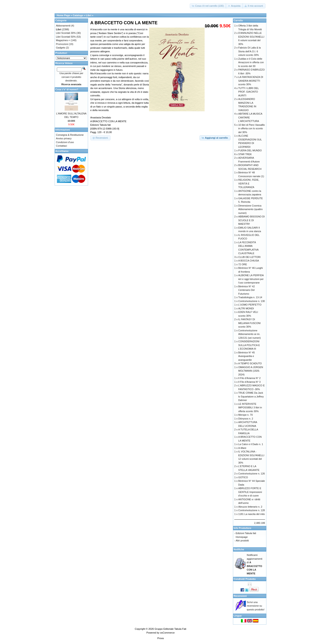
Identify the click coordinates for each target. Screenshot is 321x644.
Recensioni (240, 596)
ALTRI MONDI (246, 308)
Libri (89, 15)
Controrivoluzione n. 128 (252, 510)
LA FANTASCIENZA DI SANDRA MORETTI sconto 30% (251, 81)
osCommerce (167, 633)
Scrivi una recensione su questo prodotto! (256, 606)
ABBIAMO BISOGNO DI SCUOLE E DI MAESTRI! (252, 220)
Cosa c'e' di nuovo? (67, 89)
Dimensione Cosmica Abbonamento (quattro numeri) (250, 209)
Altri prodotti (242, 541)
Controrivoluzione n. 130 (252, 301)
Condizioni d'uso (65, 142)
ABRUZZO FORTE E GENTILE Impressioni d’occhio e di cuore (250, 492)
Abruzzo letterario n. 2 (250, 507)
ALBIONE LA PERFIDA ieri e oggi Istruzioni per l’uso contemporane (251, 279)
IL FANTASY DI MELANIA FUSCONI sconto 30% (249, 323)
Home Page (63, 15)
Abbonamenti (63, 26)
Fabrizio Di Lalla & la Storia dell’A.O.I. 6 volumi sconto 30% (250, 51)
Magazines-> (63, 40)
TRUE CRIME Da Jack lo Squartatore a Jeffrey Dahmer (251, 396)
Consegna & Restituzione (70, 135)
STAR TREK (245, 154)
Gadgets (61, 48)
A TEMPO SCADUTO (250, 363)
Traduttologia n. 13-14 (250, 297)
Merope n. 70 (246, 415)
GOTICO (243, 477)
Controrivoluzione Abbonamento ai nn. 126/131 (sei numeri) (250, 334)
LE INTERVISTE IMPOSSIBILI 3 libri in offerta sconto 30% (250, 408)
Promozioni (62, 44)
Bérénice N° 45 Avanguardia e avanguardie (247, 356)
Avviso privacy (64, 138)
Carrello (238, 20)
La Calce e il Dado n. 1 (251, 444)
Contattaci (62, 146)
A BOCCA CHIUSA (249, 261)
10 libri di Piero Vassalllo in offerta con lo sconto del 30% (252, 129)
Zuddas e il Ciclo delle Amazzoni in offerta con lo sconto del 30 (251, 62)
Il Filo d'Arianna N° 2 (249, 378)
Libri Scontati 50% (66, 37)
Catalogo (78, 15)
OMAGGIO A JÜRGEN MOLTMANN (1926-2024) (251, 371)
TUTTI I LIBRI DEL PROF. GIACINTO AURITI (249, 92)
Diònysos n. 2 (246, 419)
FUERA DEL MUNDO (250, 150)
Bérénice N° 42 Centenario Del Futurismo (247, 290)
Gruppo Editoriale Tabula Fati (170, 629)
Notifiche (239, 549)
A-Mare (242, 448)
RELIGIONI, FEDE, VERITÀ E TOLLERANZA (249, 183)
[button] (208, 6)
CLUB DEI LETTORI (249, 257)
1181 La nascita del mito (252, 514)
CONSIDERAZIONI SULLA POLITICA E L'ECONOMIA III (249, 345)
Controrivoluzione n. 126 (252, 474)
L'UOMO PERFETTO (250, 305)
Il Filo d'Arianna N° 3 (249, 382)
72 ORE (243, 264)
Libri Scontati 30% (66, 33)
